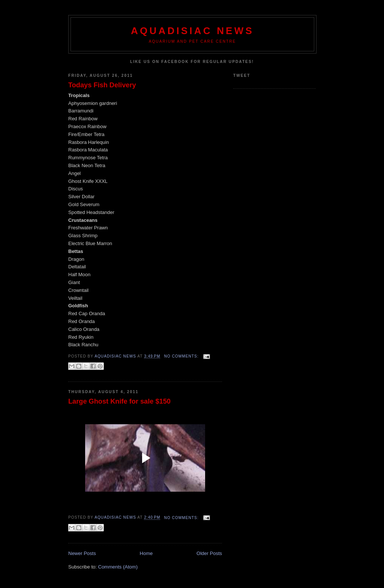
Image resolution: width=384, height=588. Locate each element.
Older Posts (209, 553)
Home (146, 553)
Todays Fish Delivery (102, 85)
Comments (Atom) (118, 567)
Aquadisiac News (192, 31)
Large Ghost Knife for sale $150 (119, 401)
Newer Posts (82, 553)
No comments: (182, 356)
